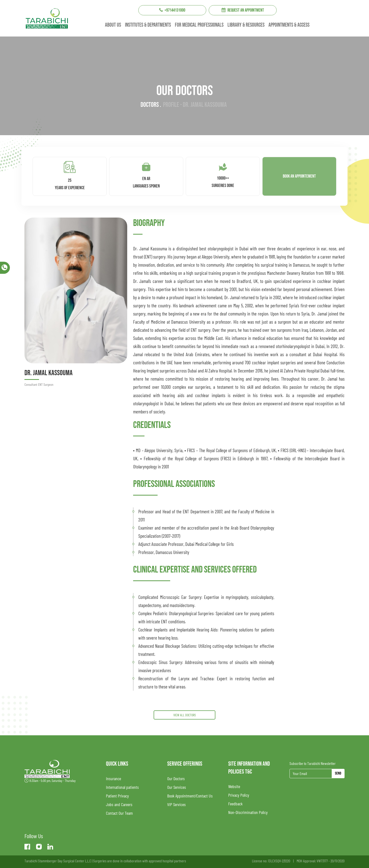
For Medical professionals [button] (199, 25)
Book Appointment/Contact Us (190, 796)
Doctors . (151, 105)
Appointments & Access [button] (289, 25)
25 (70, 174)
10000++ (223, 174)
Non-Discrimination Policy (248, 812)
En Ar (146, 174)
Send (338, 773)
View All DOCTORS (185, 715)
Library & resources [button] (246, 25)
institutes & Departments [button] (148, 25)
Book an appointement (299, 176)
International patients (122, 787)
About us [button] (113, 25)
